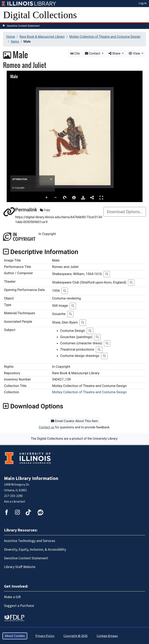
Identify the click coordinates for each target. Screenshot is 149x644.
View (135, 53)
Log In (143, 3)
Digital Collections (40, 15)
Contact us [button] (47, 427)
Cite (75, 53)
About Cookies (15, 636)
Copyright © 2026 (76, 636)
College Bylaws (107, 636)
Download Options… (125, 212)
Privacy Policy (45, 636)
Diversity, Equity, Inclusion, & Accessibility (35, 550)
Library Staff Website (20, 567)
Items (15, 42)
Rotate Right (65, 198)
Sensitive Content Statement (23, 26)
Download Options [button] (33, 406)
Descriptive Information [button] (41, 252)
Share (115, 53)
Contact (93, 53)
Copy (45, 210)
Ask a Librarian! (15, 502)
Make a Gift (12, 597)
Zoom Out (56, 198)
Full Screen (101, 198)
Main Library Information (31, 478)
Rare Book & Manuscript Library (42, 37)
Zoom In (47, 198)
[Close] (51, 179)
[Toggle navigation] (143, 15)
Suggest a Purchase (19, 606)
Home (11, 37)
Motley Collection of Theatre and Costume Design (105, 37)
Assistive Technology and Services (30, 541)
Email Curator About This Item (74, 421)
